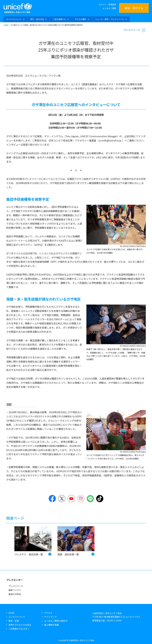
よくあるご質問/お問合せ (56, 621)
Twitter (62, 499)
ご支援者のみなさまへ (19, 629)
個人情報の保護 (51, 625)
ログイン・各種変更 (107, 4)
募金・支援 (14, 621)
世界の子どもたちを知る (20, 625)
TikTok (100, 499)
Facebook (52, 499)
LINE (90, 499)
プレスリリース (132, 30)
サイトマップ (50, 617)
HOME (6, 25)
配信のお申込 (15, 594)
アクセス (48, 613)
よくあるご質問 (109, 8)
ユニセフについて (17, 617)
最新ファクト (15, 590)
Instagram (81, 499)
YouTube (71, 499)
